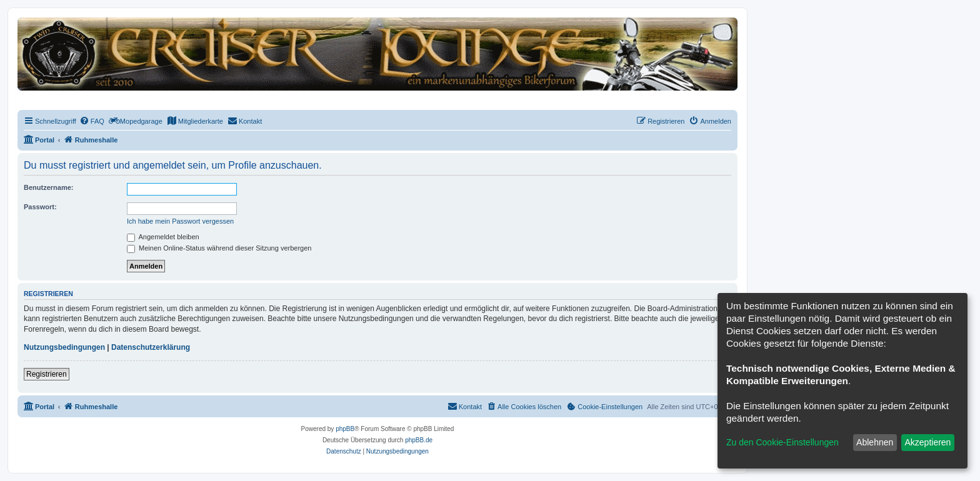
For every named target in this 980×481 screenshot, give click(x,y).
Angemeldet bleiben (163, 237)
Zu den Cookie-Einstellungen (782, 442)
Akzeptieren (927, 442)
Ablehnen (875, 442)
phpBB (345, 429)
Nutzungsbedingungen (64, 347)
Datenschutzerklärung (151, 347)
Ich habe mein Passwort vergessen (180, 221)
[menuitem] (92, 121)
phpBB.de (419, 440)
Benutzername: (48, 187)
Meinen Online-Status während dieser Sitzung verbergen (219, 248)
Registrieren (47, 374)
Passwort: (40, 207)
